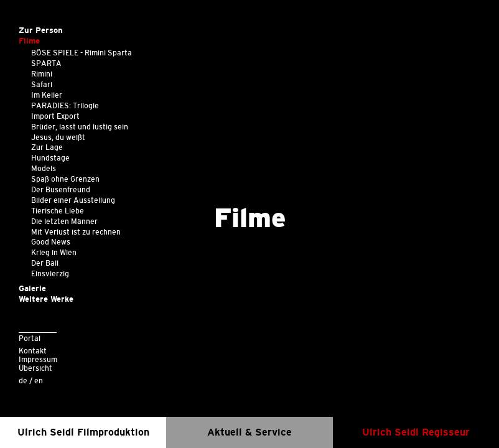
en (39, 380)
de (23, 380)
